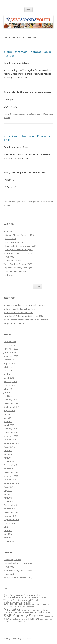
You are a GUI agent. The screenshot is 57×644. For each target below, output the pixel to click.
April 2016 (8, 458)
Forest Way (9, 257)
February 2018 (10, 400)
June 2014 (8, 530)
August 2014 (9, 523)
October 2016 (10, 440)
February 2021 (10, 345)
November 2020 (11, 349)
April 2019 (8, 374)
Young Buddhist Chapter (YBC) (19, 249)
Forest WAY (11, 239)
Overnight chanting (26, 612)
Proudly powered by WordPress (17, 638)
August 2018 (9, 385)
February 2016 (10, 465)
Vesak (42, 619)
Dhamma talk (17, 603)
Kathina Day (36, 604)
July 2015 (8, 490)
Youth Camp (20, 621)
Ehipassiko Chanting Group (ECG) (21, 246)
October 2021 (10, 342)
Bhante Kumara (33, 597)
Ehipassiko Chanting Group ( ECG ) (19, 268)
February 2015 (10, 505)
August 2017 (9, 411)
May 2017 (8, 418)
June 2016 (8, 451)
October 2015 (10, 480)
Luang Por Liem (10, 607)
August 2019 (9, 363)
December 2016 (11, 432)
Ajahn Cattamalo (25, 595)
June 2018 (8, 392)
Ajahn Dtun (22, 597)
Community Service (14, 242)
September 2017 (11, 407)
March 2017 (9, 425)
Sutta (6, 619)
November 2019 (11, 356)
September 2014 (11, 520)
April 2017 (8, 421)
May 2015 (8, 494)
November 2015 (11, 476)
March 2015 (9, 501)
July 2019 (8, 367)
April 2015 (8, 498)
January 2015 (10, 509)
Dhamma (32, 600)
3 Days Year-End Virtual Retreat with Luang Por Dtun (27, 305)
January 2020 (10, 352)
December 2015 (11, 472)
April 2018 (8, 396)
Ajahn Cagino (10, 595)
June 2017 (8, 414)
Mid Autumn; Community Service (35, 610)
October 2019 (10, 360)
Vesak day (49, 619)
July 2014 (8, 527)
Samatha (46, 612)
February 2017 (10, 429)
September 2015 (11, 483)
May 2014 (8, 534)
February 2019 (10, 381)
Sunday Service (28, 616)
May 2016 (8, 454)
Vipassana (7, 621)
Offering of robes (10, 612)
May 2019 (8, 371)
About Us (8, 231)
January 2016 (10, 469)
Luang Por (46, 604)
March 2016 (9, 461)
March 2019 (9, 378)
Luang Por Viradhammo (26, 607)
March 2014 (9, 541)
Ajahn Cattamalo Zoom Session (18, 312)
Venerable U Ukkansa (17, 619)
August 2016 (9, 447)
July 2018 (8, 389)
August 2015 (9, 487)
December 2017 (11, 403)
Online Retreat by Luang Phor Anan (20, 309)
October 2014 (10, 516)
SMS (8, 616)
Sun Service (48, 617)
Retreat (38, 612)
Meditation (12, 609)
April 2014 (8, 538)
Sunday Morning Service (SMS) (20, 235)
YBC (13, 621)
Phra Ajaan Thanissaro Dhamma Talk (27, 138)
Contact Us (9, 275)
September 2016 (11, 443)
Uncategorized (33, 114)
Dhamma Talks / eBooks (15, 271)
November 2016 (11, 436)
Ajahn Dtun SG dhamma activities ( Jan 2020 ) (24, 316)
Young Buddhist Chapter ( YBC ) (18, 264)
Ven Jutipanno (33, 619)
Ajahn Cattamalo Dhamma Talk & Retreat (28, 54)
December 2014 (11, 512)
